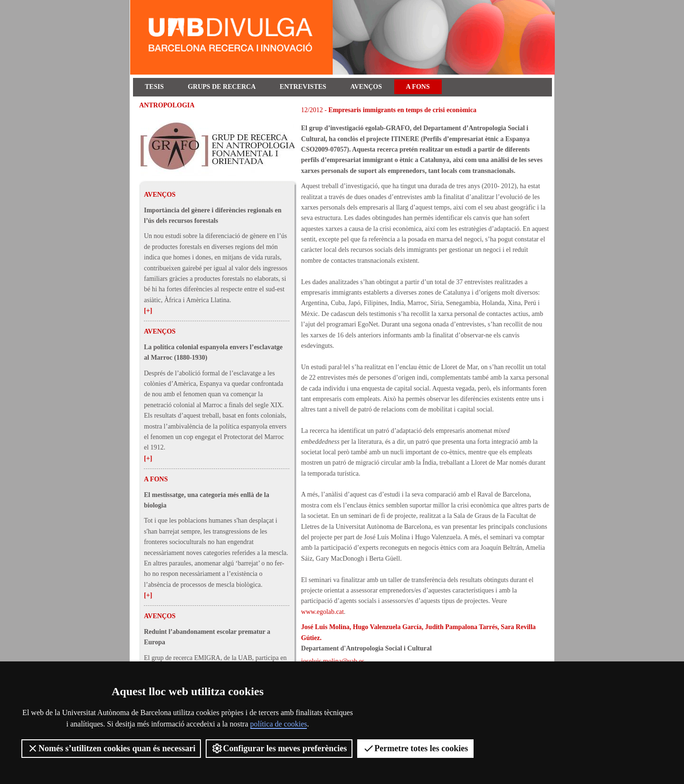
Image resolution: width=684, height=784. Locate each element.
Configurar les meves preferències (279, 748)
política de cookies (279, 724)
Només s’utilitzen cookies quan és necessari (111, 748)
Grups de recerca (222, 87)
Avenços (366, 87)
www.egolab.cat (323, 612)
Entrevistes (303, 87)
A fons (418, 87)
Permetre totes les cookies (415, 748)
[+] (148, 311)
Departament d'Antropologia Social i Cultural (366, 648)
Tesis (154, 87)
